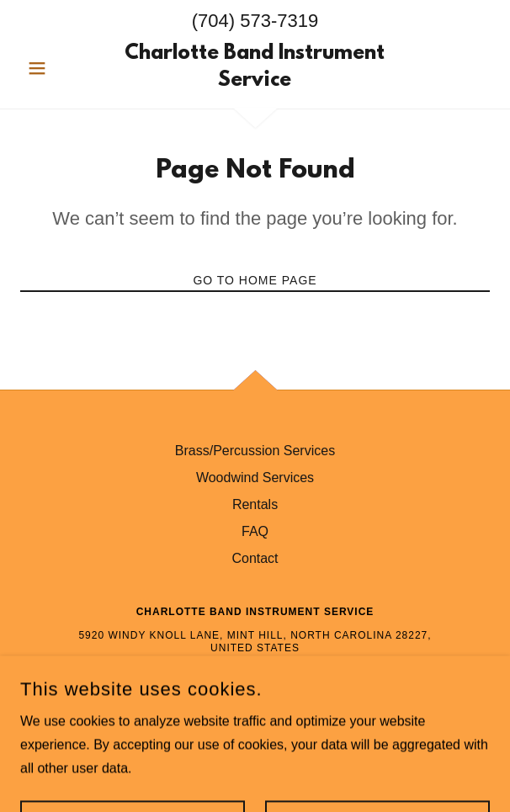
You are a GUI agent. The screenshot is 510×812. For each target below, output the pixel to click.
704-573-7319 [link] (255, 673)
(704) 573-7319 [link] (255, 21)
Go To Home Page (255, 280)
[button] (56, 68)
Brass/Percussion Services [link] (255, 451)
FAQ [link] (255, 531)
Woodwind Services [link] (255, 478)
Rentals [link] (255, 504)
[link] (255, 68)
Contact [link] (255, 558)
